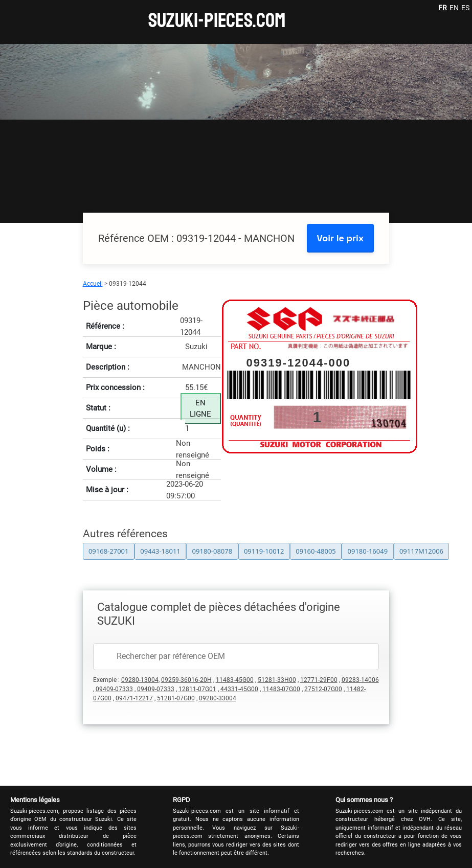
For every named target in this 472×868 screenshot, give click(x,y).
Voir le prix (341, 238)
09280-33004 (218, 698)
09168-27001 (109, 551)
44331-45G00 (239, 689)
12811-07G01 (197, 689)
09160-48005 (316, 551)
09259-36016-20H (186, 680)
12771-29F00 (319, 680)
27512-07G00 (323, 689)
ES (465, 8)
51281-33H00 (277, 680)
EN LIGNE (200, 409)
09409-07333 (114, 689)
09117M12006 (421, 551)
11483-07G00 (281, 689)
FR (443, 8)
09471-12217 (134, 698)
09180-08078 (212, 551)
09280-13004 (140, 680)
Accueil (93, 284)
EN (454, 8)
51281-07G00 (176, 698)
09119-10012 (264, 551)
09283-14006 (360, 680)
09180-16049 (368, 551)
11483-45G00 (235, 680)
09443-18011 (160, 551)
